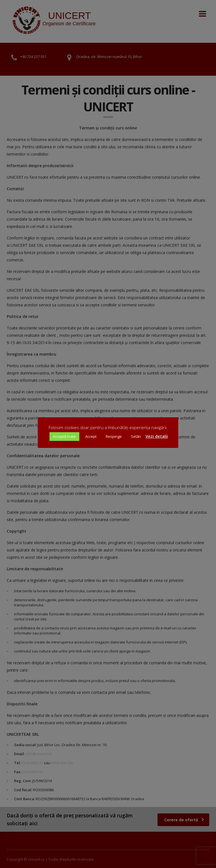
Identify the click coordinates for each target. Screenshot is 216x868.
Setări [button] (136, 436)
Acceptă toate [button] (64, 436)
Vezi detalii (157, 436)
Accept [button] (91, 436)
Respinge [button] (114, 436)
